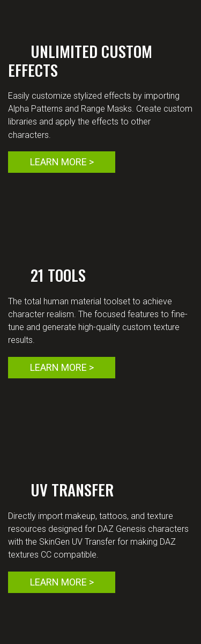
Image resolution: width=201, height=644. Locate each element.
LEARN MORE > (62, 162)
